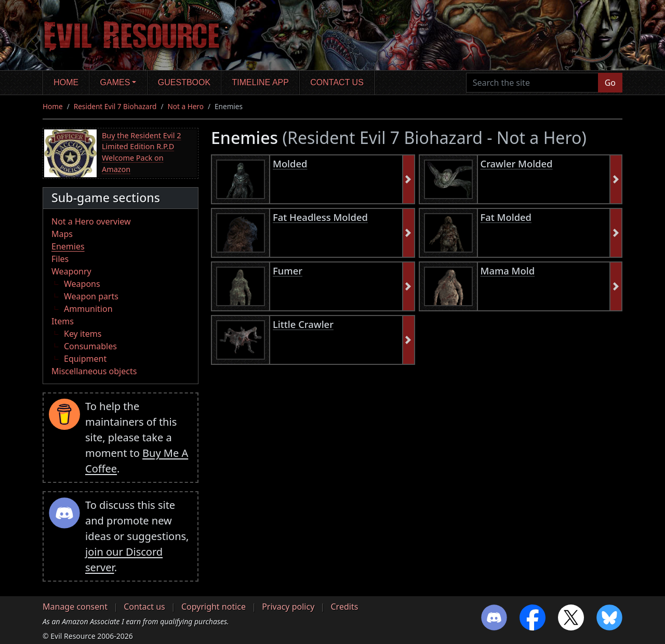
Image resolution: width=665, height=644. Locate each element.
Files (60, 259)
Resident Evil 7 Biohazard (115, 106)
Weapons (82, 284)
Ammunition (88, 309)
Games (115, 82)
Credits (344, 607)
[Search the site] (532, 83)
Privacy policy (288, 607)
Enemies (68, 246)
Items (63, 321)
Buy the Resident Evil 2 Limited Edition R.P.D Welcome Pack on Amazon (141, 152)
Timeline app (261, 82)
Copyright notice (214, 607)
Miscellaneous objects (94, 371)
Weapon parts (91, 296)
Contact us (337, 82)
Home (66, 82)
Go (610, 83)
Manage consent (75, 607)
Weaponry (71, 271)
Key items (83, 334)
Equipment (85, 359)
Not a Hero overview (91, 221)
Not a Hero (185, 106)
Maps (62, 234)
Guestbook (184, 82)
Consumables (90, 346)
